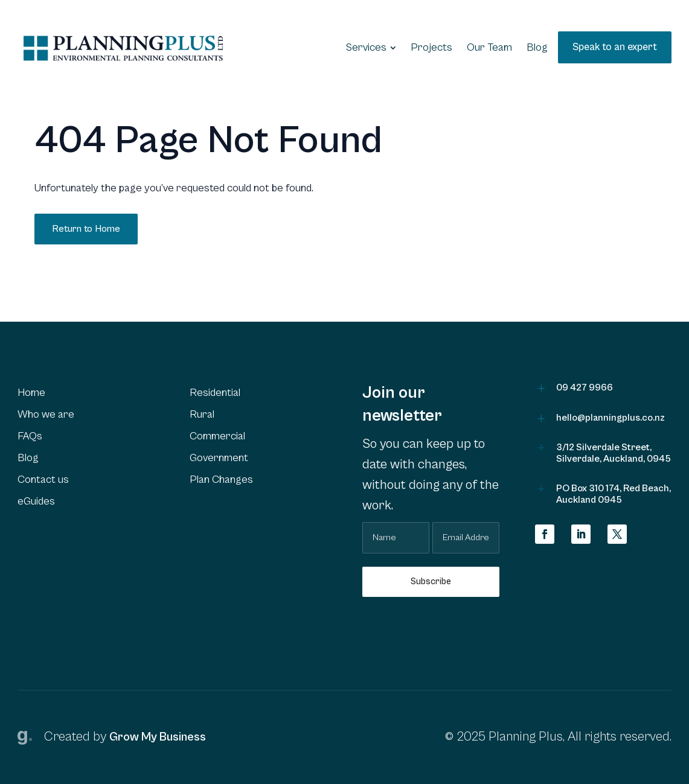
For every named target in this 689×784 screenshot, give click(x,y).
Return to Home (86, 229)
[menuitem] (371, 48)
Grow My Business (158, 737)
